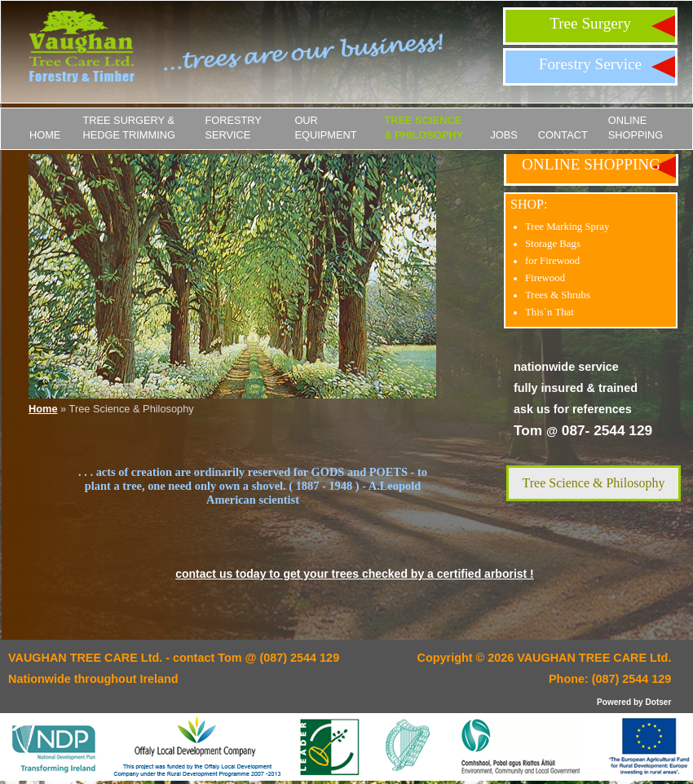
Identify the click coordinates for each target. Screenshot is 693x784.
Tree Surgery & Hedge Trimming (129, 128)
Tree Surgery (590, 23)
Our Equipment (325, 128)
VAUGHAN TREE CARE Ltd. (594, 658)
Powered (614, 702)
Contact (563, 135)
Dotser (658, 702)
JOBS (503, 135)
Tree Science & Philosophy (424, 128)
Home (45, 135)
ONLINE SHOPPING (636, 128)
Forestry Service (590, 64)
